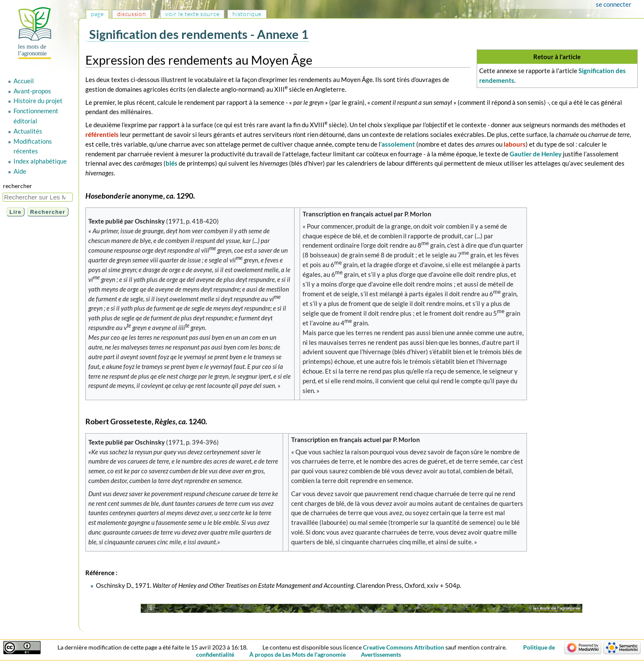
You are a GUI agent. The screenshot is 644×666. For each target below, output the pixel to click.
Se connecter (614, 4)
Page (97, 14)
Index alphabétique (40, 161)
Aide (20, 171)
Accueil (24, 81)
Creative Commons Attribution (404, 647)
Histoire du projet (38, 101)
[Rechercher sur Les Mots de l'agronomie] (38, 197)
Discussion (132, 14)
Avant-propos (32, 91)
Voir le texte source (192, 14)
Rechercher (18, 186)
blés (172, 163)
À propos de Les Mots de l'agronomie (297, 654)
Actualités (28, 131)
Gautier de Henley (536, 154)
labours (515, 144)
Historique (247, 14)
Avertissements (381, 654)
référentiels (102, 134)
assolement (398, 144)
